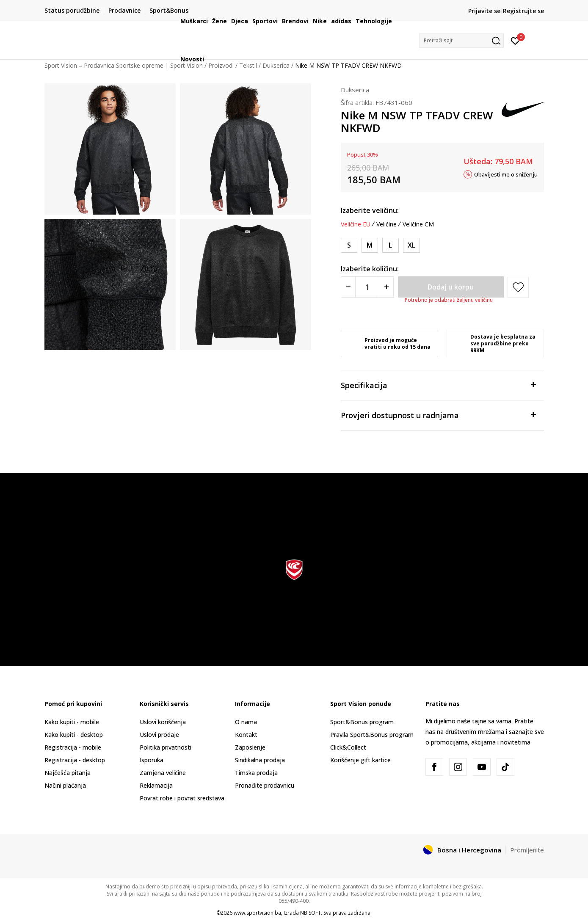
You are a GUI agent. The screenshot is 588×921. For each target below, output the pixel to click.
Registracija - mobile (73, 747)
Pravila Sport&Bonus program (372, 735)
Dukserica (355, 90)
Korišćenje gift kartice (360, 760)
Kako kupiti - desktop (74, 735)
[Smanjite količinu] (348, 287)
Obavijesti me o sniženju (506, 174)
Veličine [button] (386, 224)
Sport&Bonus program (362, 722)
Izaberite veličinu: (370, 210)
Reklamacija (156, 785)
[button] (461, 40)
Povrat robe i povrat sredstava (182, 798)
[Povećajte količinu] (386, 287)
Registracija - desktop (75, 760)
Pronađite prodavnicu (265, 785)
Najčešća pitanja (68, 773)
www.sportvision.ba (257, 913)
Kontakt (246, 735)
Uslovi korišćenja (163, 722)
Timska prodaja (256, 773)
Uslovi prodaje (159, 735)
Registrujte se (523, 11)
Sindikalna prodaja (260, 760)
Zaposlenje (250, 747)
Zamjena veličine (163, 773)
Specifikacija (438, 385)
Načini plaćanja (65, 785)
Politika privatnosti (166, 747)
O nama (246, 722)
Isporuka (152, 760)
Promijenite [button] (527, 850)
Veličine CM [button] (418, 224)
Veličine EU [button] (356, 224)
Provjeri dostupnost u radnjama (438, 415)
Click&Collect (348, 747)
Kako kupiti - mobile (72, 722)
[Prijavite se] (515, 40)
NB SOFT (311, 913)
